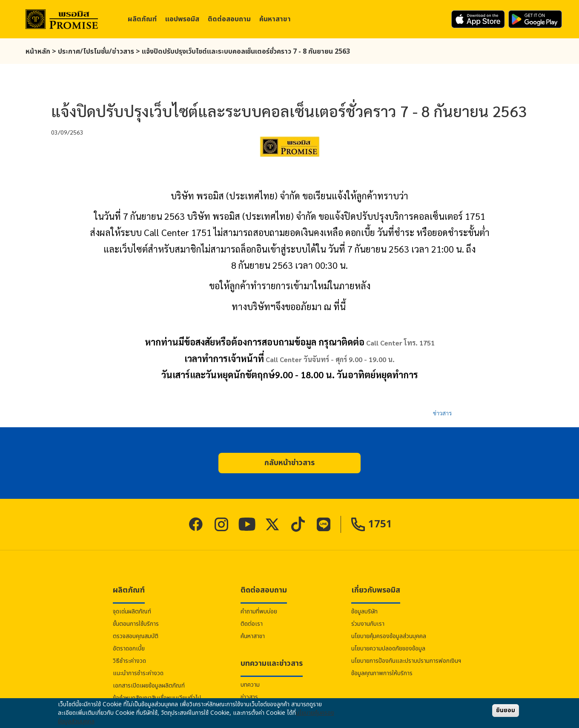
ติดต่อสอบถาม (229, 19)
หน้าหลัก (38, 52)
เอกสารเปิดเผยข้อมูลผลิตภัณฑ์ (149, 686)
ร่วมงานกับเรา (368, 624)
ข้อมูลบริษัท (364, 611)
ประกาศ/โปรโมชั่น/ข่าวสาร (96, 52)
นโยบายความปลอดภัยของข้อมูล (388, 649)
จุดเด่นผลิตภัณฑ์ (132, 611)
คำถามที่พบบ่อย (259, 611)
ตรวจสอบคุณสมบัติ (136, 636)
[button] (289, 463)
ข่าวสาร (442, 413)
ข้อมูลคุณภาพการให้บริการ (382, 673)
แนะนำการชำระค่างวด (138, 673)
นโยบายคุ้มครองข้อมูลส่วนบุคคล (389, 636)
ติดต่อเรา (252, 624)
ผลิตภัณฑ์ (142, 19)
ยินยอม (506, 710)
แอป (182, 19)
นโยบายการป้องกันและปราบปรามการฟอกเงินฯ (406, 661)
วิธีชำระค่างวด (129, 661)
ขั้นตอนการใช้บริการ (136, 624)
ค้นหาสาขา (275, 19)
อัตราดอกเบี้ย (129, 649)
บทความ (250, 685)
